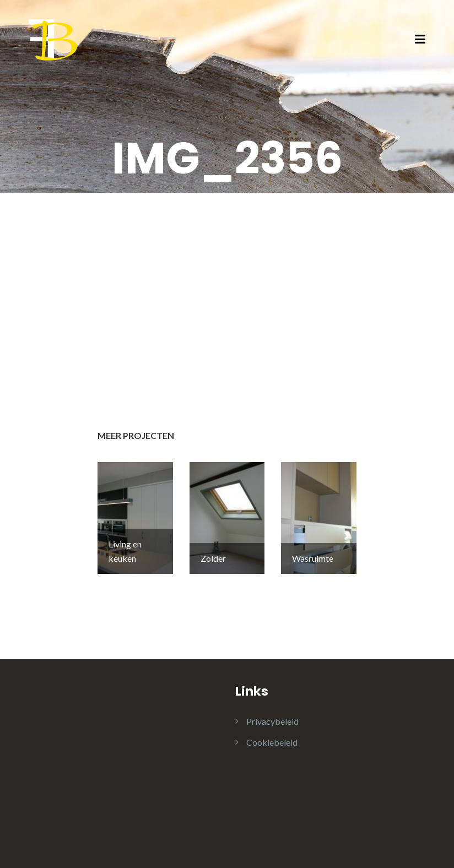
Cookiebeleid (272, 742)
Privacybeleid (272, 721)
